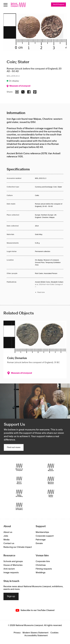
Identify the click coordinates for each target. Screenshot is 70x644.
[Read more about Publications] (49, 288)
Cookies (54, 633)
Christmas (41, 565)
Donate (39, 543)
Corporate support (45, 536)
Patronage (41, 540)
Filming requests (44, 569)
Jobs (6, 536)
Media (6, 540)
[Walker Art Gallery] (19, 493)
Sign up (11, 596)
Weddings (41, 573)
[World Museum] (51, 467)
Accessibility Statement (36, 636)
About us (8, 532)
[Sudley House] (51, 493)
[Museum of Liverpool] (19, 467)
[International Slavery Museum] (19, 480)
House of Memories (13, 565)
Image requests (11, 573)
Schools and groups (13, 561)
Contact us (9, 543)
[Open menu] (6, 5)
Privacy (17, 633)
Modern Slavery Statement (35, 633)
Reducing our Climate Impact (18, 547)
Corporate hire (43, 561)
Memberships (42, 532)
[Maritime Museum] (51, 480)
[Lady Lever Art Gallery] (19, 506)
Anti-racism (9, 569)
